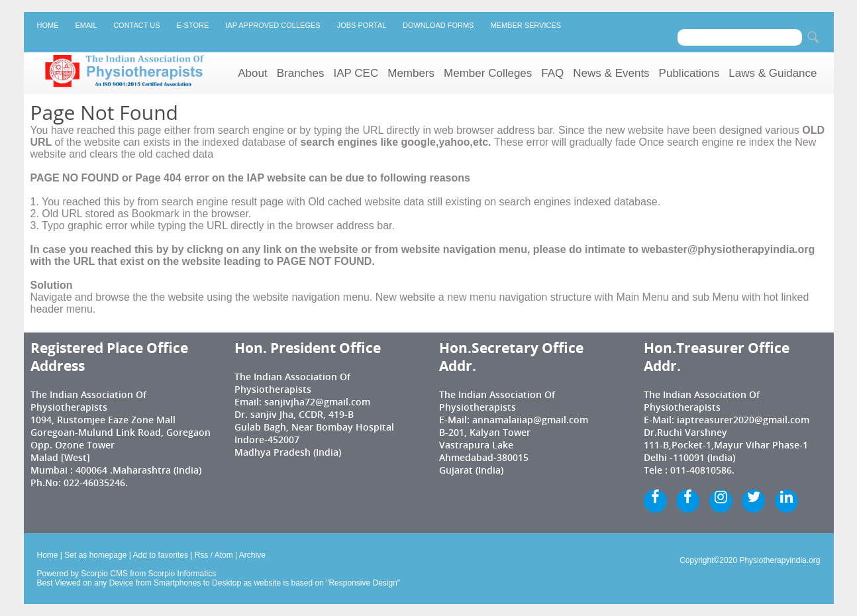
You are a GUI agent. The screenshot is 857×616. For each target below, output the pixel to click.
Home (48, 25)
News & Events (611, 73)
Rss (202, 555)
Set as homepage (95, 555)
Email (86, 25)
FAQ (552, 73)
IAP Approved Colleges (273, 25)
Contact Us (136, 25)
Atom (224, 555)
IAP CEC (356, 73)
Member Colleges (488, 73)
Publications (689, 73)
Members (411, 73)
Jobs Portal (362, 25)
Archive (252, 555)
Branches (301, 73)
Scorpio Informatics (182, 574)
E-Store (193, 25)
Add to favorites (161, 555)
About (252, 73)
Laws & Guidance (773, 73)
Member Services (526, 25)
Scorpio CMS (104, 574)
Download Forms (438, 25)
